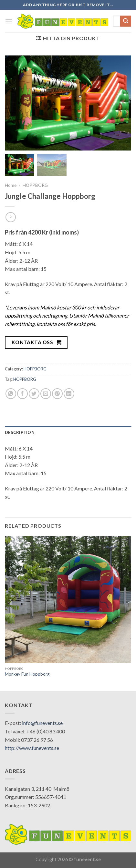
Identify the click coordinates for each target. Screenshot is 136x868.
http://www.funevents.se (32, 748)
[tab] (68, 432)
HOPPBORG (35, 185)
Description (20, 432)
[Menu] (9, 21)
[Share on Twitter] (34, 394)
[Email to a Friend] (46, 394)
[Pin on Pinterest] (57, 394)
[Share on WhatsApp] (11, 394)
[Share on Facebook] (22, 394)
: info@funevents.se (41, 723)
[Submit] (126, 21)
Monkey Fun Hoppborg (27, 674)
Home (11, 185)
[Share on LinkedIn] (69, 394)
